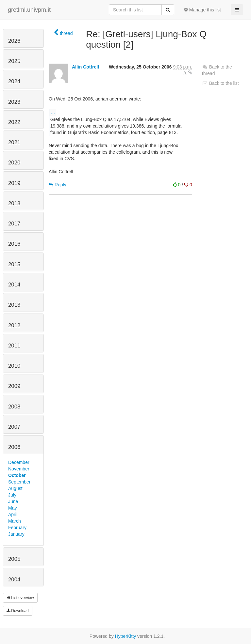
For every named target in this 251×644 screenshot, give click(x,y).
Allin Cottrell (85, 67)
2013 (14, 305)
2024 (14, 81)
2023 (14, 102)
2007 (14, 427)
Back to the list (220, 83)
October (17, 475)
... (53, 112)
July (12, 495)
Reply (58, 185)
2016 (14, 244)
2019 (14, 183)
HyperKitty (126, 636)
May (12, 508)
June (13, 501)
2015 (14, 264)
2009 (14, 386)
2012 (14, 325)
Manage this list (202, 10)
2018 (14, 203)
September (19, 482)
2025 (14, 61)
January (16, 534)
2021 (14, 142)
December (19, 462)
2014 (14, 285)
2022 (14, 122)
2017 (14, 224)
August (15, 488)
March (15, 521)
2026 (14, 41)
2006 (14, 447)
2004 (14, 580)
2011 (14, 346)
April (13, 514)
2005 (14, 559)
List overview (20, 598)
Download (18, 611)
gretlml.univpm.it (29, 10)
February (17, 528)
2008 (14, 407)
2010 (14, 366)
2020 (14, 163)
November (19, 469)
